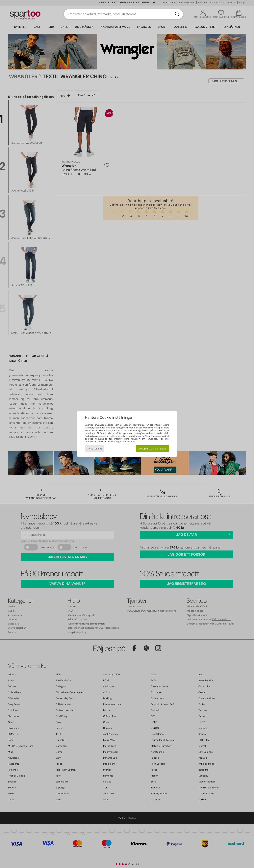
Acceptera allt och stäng (152, 449)
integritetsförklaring (125, 442)
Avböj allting (95, 449)
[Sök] (177, 14)
